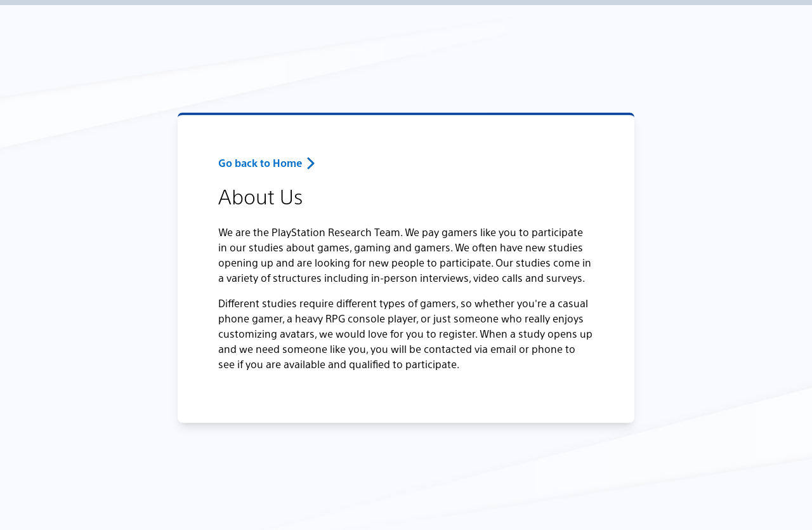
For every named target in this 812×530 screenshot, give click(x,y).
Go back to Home (260, 163)
